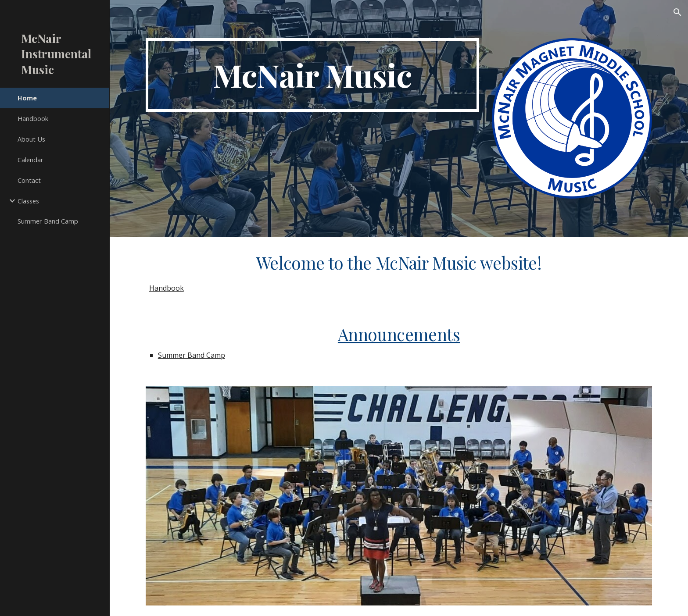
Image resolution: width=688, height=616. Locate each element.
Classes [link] (28, 201)
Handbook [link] (33, 118)
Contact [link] (29, 180)
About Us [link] (31, 139)
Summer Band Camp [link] (48, 221)
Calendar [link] (30, 160)
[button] (677, 12)
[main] (312, 75)
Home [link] (27, 98)
